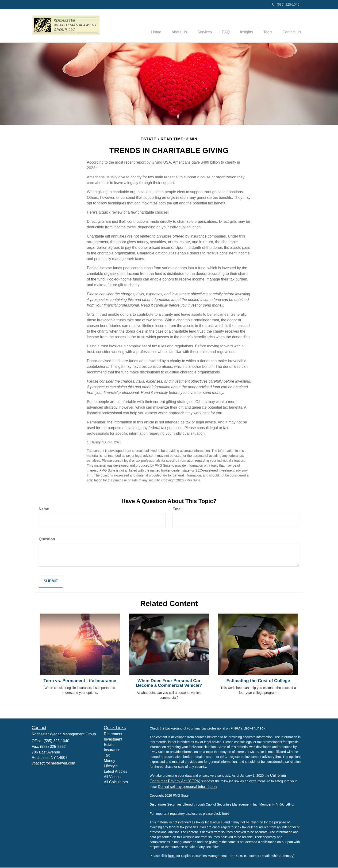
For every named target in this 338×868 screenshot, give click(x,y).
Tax (107, 756)
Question (47, 540)
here (172, 856)
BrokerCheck (254, 729)
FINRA (278, 805)
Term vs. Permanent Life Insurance (80, 681)
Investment (113, 740)
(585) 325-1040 (286, 4)
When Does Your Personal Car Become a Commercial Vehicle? (169, 684)
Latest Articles (116, 772)
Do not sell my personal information (187, 787)
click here (222, 814)
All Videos (112, 777)
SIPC (290, 805)
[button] (172, 26)
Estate (109, 745)
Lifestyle (111, 766)
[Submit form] (51, 582)
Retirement (113, 734)
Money (110, 761)
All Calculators (116, 783)
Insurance (112, 751)
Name (44, 509)
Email (178, 509)
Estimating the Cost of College (258, 681)
